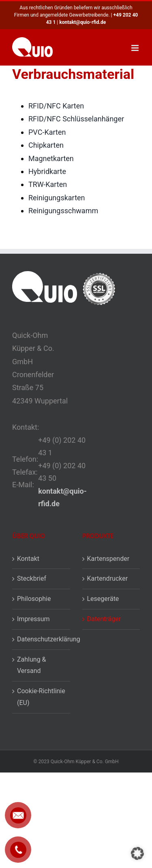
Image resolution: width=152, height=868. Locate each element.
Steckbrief (32, 578)
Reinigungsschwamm (63, 211)
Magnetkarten (51, 158)
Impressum (33, 619)
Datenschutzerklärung (42, 639)
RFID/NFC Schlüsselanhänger (76, 119)
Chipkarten (46, 145)
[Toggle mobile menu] (136, 48)
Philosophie (34, 599)
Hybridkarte (47, 171)
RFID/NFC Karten (56, 106)
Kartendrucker (108, 578)
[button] (137, 853)
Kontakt (28, 559)
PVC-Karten (47, 132)
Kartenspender (108, 559)
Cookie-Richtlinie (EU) (41, 697)
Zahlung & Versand (32, 665)
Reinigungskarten (57, 198)
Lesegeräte (103, 599)
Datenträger (104, 619)
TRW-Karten (48, 184)
